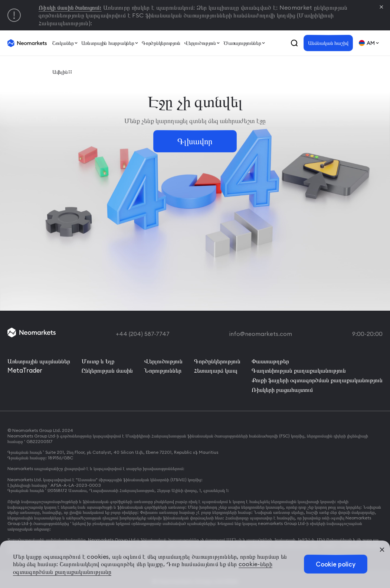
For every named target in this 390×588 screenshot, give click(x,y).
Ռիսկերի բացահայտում (282, 386)
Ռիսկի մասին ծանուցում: (72, 7)
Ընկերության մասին (107, 369)
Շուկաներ (63, 43)
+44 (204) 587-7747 (143, 333)
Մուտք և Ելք (98, 360)
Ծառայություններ (242, 43)
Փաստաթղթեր (270, 360)
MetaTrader (24, 369)
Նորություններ (163, 369)
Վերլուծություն (200, 43)
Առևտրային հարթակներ (108, 43)
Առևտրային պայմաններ (39, 360)
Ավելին (60, 73)
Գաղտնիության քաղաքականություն (299, 369)
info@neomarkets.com (261, 333)
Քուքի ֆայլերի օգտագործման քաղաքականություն (317, 377)
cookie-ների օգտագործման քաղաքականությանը (80, 572)
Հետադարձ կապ (216, 369)
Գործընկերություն (161, 43)
